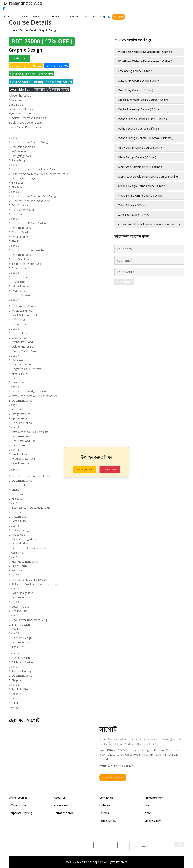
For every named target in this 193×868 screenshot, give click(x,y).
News (148, 813)
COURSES (16, 17)
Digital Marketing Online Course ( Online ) (144, 100)
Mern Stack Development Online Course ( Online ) (149, 176)
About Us (60, 798)
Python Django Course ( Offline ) (138, 129)
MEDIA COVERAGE (30, 17)
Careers (104, 813)
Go (179, 844)
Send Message (124, 282)
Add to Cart (20, 58)
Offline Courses (18, 805)
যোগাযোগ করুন (113, 777)
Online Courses (18, 798)
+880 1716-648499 (20, 844)
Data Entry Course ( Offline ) (136, 90)
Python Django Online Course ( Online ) (142, 119)
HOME (6, 17)
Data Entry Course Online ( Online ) (140, 81)
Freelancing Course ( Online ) (136, 71)
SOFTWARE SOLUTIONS (76, 17)
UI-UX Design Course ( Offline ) (137, 157)
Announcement (154, 798)
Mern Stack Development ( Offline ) (140, 167)
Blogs (148, 805)
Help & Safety (108, 821)
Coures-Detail (28, 30)
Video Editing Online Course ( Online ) (141, 196)
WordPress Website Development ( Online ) (145, 52)
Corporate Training (21, 813)
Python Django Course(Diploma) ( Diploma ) (146, 138)
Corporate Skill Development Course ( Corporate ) (149, 224)
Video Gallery (153, 821)
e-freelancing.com (50, 844)
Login (105, 17)
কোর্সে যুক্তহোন (118, 17)
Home (13, 30)
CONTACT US (95, 17)
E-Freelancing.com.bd (22, 3)
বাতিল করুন (110, 469)
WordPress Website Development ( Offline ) (145, 61)
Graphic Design (48, 30)
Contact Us (106, 798)
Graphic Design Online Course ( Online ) (142, 186)
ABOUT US (60, 17)
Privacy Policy (62, 805)
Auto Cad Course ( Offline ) (135, 215)
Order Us (105, 805)
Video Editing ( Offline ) (132, 205)
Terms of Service (64, 813)
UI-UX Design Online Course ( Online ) (141, 148)
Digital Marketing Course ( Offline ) (140, 109)
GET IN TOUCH (47, 17)
